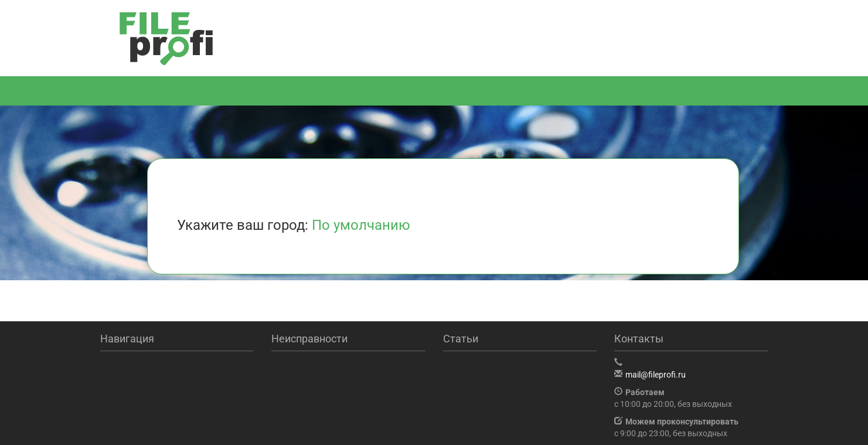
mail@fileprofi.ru (656, 375)
